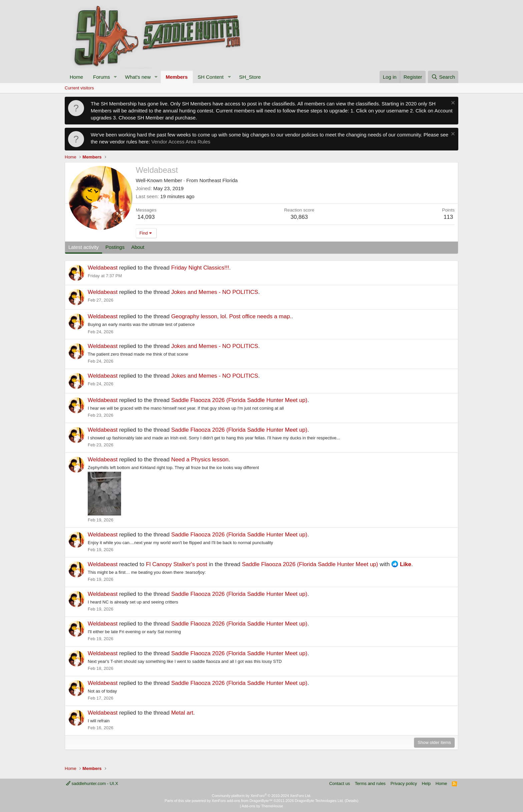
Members (177, 77)
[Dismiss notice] (452, 104)
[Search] (443, 77)
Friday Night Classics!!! (200, 268)
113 (448, 217)
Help (426, 783)
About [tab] (138, 247)
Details (352, 801)
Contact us (340, 783)
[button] (115, 77)
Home (76, 77)
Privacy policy (404, 783)
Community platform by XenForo (261, 796)
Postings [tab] (115, 247)
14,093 (146, 217)
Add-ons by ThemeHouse (262, 806)
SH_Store (250, 77)
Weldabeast (103, 268)
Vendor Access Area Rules (181, 142)
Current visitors (79, 88)
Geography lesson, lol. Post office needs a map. (231, 316)
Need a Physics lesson (200, 460)
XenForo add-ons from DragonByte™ (242, 801)
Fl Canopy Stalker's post (177, 564)
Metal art (182, 713)
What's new (138, 77)
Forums (102, 77)
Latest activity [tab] (84, 247)
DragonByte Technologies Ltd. (319, 801)
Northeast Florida (219, 180)
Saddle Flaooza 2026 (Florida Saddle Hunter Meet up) (239, 400)
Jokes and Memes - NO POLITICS (215, 292)
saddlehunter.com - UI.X (92, 783)
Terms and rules (370, 783)
